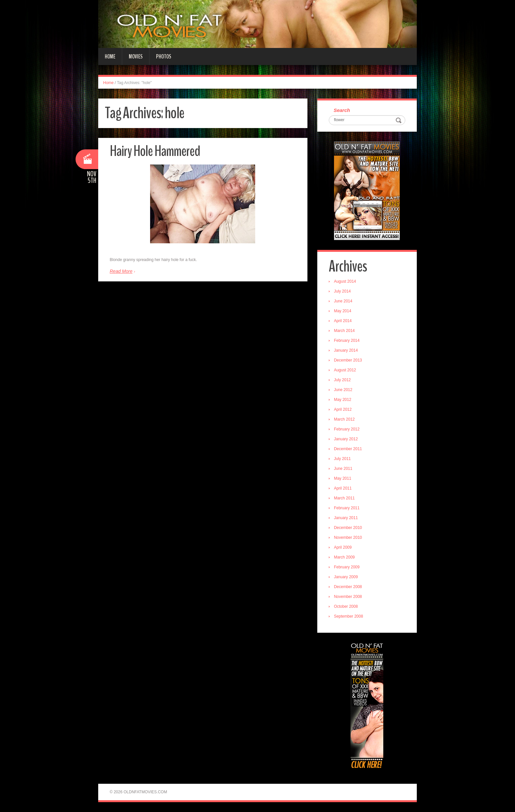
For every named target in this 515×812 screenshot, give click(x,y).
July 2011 (342, 459)
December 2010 (348, 528)
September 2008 (349, 616)
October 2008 (346, 606)
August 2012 (345, 370)
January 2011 (346, 518)
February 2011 (347, 508)
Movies (136, 56)
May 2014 (343, 311)
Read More (121, 271)
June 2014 (343, 301)
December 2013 (348, 360)
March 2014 (344, 331)
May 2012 (343, 400)
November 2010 (348, 538)
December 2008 (348, 587)
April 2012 (343, 409)
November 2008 (348, 597)
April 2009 (343, 547)
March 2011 (344, 498)
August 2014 (345, 281)
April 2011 (343, 488)
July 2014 (342, 291)
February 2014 (347, 340)
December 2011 (348, 449)
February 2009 (347, 567)
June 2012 (343, 390)
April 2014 (343, 321)
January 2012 (346, 439)
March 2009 (344, 557)
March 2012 (344, 419)
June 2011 (343, 469)
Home (110, 56)
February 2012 (347, 429)
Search (342, 110)
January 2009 (346, 577)
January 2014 (346, 350)
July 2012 (342, 380)
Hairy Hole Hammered (155, 151)
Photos (164, 56)
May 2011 (343, 478)
